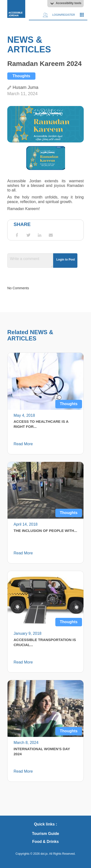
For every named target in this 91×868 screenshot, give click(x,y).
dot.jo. (45, 854)
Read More (23, 444)
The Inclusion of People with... (45, 531)
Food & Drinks (45, 842)
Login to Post (66, 260)
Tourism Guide (46, 834)
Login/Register (59, 15)
